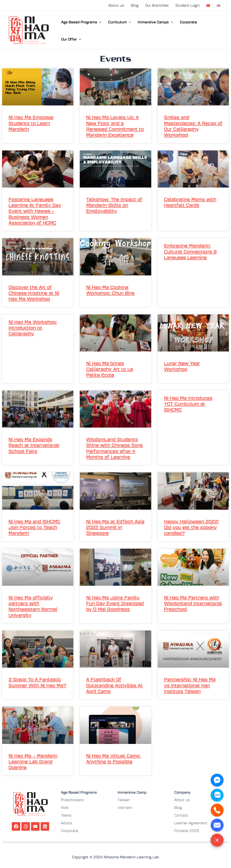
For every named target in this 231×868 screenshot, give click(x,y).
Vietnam (125, 807)
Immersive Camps (155, 22)
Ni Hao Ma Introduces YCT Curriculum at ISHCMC (188, 404)
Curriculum (120, 22)
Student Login (187, 5)
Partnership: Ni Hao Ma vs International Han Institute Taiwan (190, 685)
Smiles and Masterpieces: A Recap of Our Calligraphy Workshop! (193, 126)
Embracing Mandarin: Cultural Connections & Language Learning (190, 251)
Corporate (188, 22)
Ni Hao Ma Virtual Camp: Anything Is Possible (113, 758)
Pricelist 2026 (187, 831)
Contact (181, 815)
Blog (135, 5)
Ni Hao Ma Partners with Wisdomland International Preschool (193, 603)
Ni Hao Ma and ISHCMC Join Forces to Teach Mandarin (34, 527)
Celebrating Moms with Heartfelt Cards (190, 202)
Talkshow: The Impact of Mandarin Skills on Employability (114, 205)
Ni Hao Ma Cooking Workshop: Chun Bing (110, 290)
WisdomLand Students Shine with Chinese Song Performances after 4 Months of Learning (114, 448)
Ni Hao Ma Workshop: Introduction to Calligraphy (33, 327)
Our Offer (71, 39)
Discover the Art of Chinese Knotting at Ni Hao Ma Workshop (34, 293)
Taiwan (124, 800)
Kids (65, 807)
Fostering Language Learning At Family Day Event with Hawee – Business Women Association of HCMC (35, 211)
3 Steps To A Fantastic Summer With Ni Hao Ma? (37, 682)
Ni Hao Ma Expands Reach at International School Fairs (34, 445)
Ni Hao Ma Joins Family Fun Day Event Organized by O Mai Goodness (115, 603)
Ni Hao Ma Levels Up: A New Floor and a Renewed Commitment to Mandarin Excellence (115, 126)
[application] (99, 22)
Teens (66, 815)
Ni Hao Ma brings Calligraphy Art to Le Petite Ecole (110, 369)
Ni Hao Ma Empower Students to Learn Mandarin (31, 123)
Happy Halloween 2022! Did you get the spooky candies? (191, 527)
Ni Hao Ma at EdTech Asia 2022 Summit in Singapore (115, 527)
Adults (67, 823)
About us (116, 5)
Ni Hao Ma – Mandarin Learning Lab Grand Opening (33, 761)
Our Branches (157, 5)
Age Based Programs (81, 22)
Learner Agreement (191, 823)
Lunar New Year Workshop (182, 366)
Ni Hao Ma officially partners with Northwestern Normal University (33, 606)
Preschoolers (73, 800)
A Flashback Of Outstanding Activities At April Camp (114, 685)
